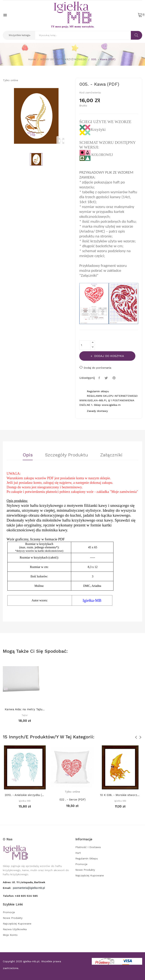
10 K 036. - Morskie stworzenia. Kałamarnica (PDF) (120, 795)
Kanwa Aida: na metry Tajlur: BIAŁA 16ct (25, 709)
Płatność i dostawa (88, 847)
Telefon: (20, 896)
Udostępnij (100, 378)
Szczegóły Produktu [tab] (66, 455)
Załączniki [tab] (111, 455)
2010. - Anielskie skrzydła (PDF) (25, 795)
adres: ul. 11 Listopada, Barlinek (24, 882)
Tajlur (25, 715)
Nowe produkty (85, 870)
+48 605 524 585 (26, 896)
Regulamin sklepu (87, 858)
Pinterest (115, 378)
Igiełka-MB (25, 801)
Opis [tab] (28, 455)
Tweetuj (107, 378)
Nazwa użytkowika (15, 929)
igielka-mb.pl (31, 961)
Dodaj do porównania (95, 367)
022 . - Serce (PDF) (72, 800)
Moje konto (10, 935)
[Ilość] (85, 345)
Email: (7, 888)
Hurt (78, 853)
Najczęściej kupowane (90, 875)
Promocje (81, 864)
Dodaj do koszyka (109, 356)
